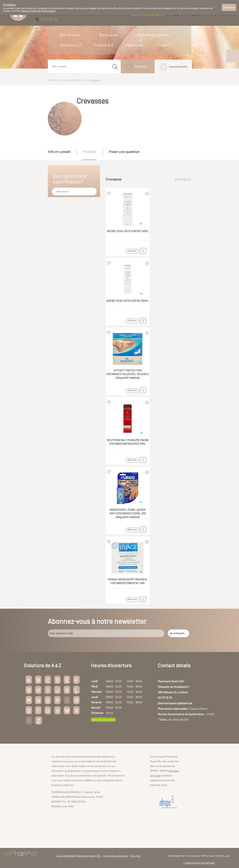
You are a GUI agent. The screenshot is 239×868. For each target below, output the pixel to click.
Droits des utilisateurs (116, 856)
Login (204, 13)
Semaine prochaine (104, 720)
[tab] (62, 154)
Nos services (70, 35)
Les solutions (178, 66)
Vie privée (135, 856)
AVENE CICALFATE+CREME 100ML (128, 301)
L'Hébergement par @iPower (199, 863)
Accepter (229, 7)
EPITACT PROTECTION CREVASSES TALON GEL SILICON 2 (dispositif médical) (128, 374)
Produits (141, 66)
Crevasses (94, 80)
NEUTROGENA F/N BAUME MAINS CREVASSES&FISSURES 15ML (128, 442)
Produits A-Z (103, 45)
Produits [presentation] (89, 152)
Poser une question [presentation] (124, 152)
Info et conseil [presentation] (59, 152)
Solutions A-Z (71, 45)
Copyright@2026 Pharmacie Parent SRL (79, 856)
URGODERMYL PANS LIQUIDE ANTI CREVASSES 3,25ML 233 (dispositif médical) (128, 513)
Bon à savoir (109, 35)
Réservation (135, 45)
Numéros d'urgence (153, 35)
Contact (163, 45)
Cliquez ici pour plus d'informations (38, 11)
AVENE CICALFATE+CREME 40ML (128, 231)
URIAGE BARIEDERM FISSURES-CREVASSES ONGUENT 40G (128, 581)
